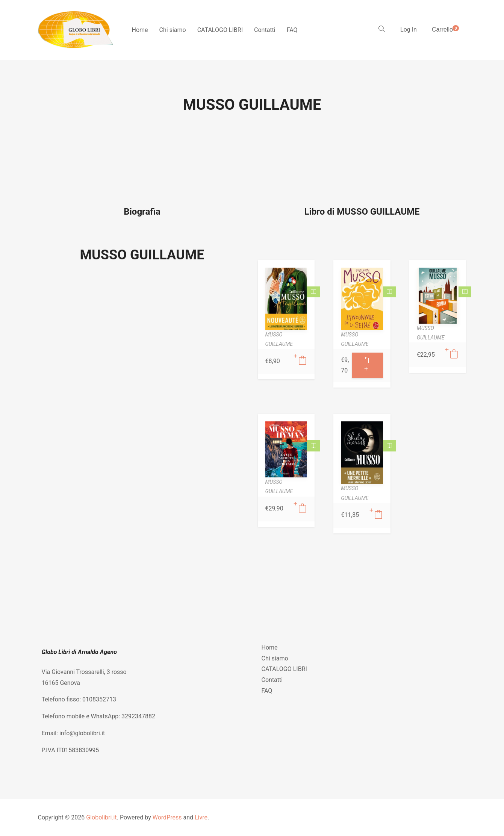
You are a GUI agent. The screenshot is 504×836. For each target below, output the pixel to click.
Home (140, 30)
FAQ (292, 30)
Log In (409, 30)
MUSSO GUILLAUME (142, 255)
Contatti (265, 30)
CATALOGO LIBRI (220, 30)
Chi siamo (173, 30)
